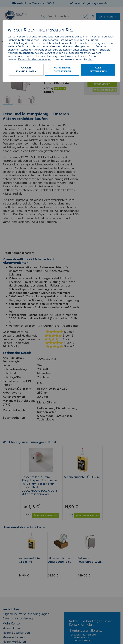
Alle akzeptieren (98, 70)
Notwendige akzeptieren (62, 70)
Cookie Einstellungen (26, 70)
